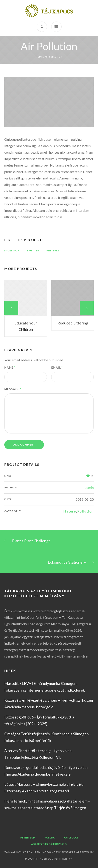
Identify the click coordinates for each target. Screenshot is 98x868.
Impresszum (28, 838)
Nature (70, 511)
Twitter (33, 250)
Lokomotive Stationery (67, 562)
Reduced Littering (73, 323)
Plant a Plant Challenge (31, 541)
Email (57, 368)
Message (13, 389)
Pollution (86, 511)
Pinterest (54, 250)
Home (39, 57)
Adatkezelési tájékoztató (49, 844)
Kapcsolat (71, 838)
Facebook (12, 250)
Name (10, 368)
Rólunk (50, 838)
